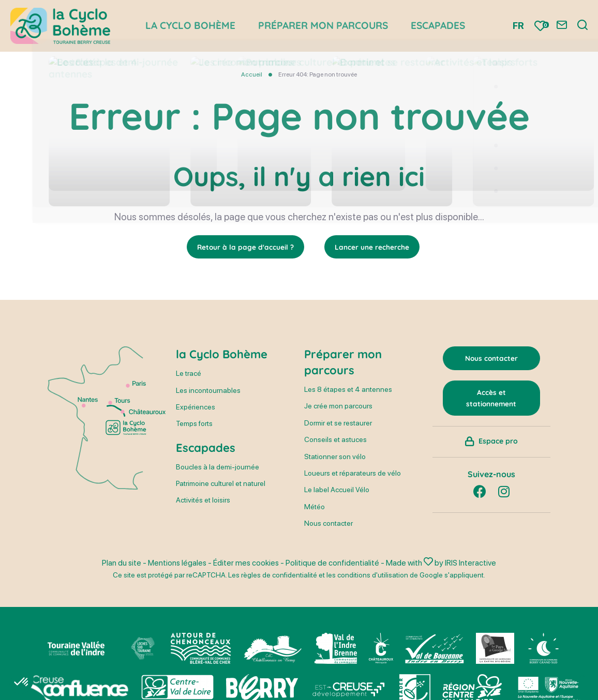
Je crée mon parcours (338, 406)
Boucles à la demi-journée (218, 467)
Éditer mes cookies (247, 563)
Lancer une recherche (372, 247)
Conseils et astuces (335, 440)
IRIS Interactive (473, 563)
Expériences (196, 407)
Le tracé (189, 374)
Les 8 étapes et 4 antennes (348, 390)
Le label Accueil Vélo (337, 490)
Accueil (252, 74)
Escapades (206, 448)
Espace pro (498, 445)
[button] (22, 682)
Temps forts (194, 424)
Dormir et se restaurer (338, 423)
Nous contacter (328, 524)
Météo (315, 507)
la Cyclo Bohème (222, 355)
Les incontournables (208, 390)
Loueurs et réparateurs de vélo (353, 474)
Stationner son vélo (335, 456)
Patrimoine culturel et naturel (221, 484)
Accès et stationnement (491, 399)
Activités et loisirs (203, 500)
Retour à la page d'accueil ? (245, 247)
